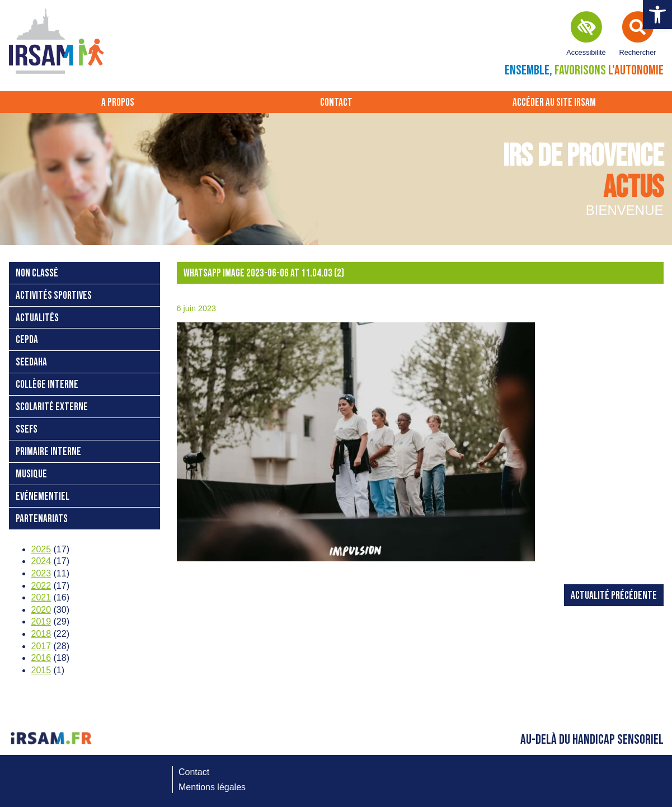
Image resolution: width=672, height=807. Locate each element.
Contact (336, 103)
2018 (41, 634)
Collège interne (47, 385)
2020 (41, 610)
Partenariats (42, 519)
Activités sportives (54, 296)
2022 (41, 586)
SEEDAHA (31, 362)
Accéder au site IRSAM (554, 103)
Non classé (37, 273)
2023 (41, 573)
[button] (657, 15)
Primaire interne (48, 452)
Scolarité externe (52, 407)
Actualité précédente (614, 596)
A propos (118, 103)
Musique (31, 474)
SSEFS (27, 430)
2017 (41, 646)
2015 (41, 670)
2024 (41, 561)
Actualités (37, 318)
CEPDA (27, 340)
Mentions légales (212, 787)
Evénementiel (43, 497)
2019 (41, 621)
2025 (41, 549)
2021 (41, 597)
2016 (41, 658)
